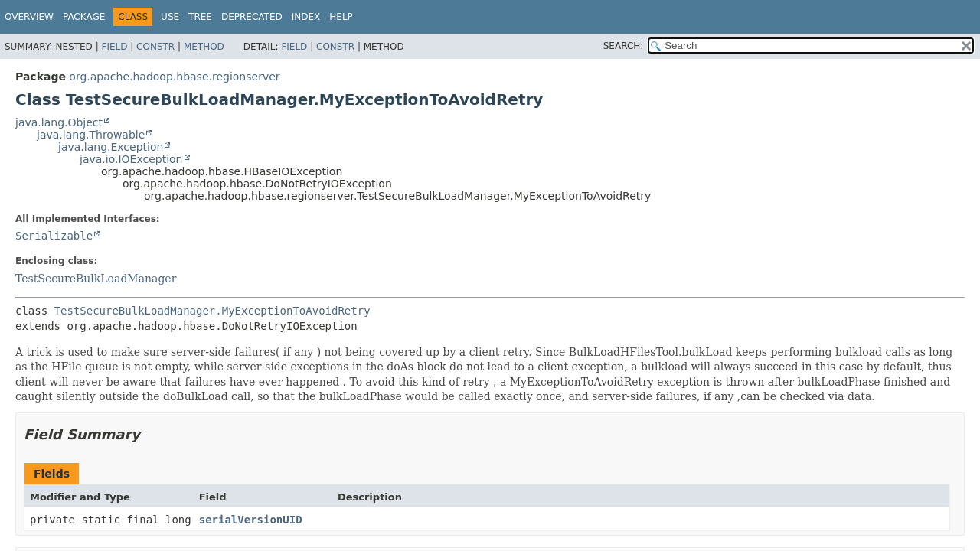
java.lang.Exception (111, 147)
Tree (200, 17)
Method (204, 47)
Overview (29, 17)
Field (114, 47)
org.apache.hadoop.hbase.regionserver (174, 77)
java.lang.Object (59, 122)
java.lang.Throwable (91, 135)
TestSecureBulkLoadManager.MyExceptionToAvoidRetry (212, 311)
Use (170, 17)
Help (341, 17)
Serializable (54, 236)
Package (84, 17)
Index (306, 17)
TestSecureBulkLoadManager (96, 279)
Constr (155, 47)
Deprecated (252, 17)
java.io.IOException (131, 159)
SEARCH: (624, 46)
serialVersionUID (251, 520)
